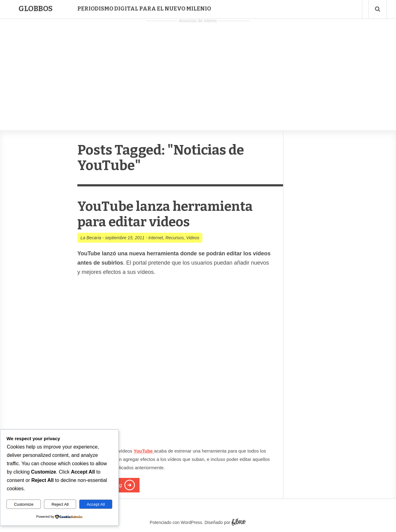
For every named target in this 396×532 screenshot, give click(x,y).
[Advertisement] (198, 68)
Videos (193, 238)
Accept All (96, 504)
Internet (155, 238)
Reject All (60, 504)
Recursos (175, 238)
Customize (24, 504)
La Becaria (91, 238)
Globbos (36, 9)
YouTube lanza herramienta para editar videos (167, 214)
